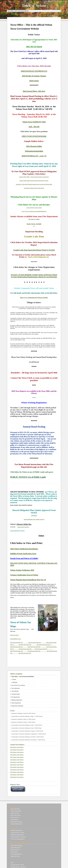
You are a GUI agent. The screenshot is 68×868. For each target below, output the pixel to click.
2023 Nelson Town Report (17, 772)
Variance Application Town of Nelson (24, 575)
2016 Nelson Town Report (17, 755)
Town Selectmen (16, 688)
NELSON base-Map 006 (27, 649)
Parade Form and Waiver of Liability (24, 558)
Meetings (15, 682)
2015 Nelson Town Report (17, 752)
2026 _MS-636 (34, 127)
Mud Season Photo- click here (34, 91)
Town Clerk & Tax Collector (18, 685)
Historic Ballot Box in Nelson (17, 531)
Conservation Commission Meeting (20, 716)
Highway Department (17, 700)
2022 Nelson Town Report (17, 770)
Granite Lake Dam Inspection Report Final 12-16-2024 (34, 250)
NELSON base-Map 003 (28, 645)
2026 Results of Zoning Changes (34, 76)
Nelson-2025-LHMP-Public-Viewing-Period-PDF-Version (34, 181)
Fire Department (15, 697)
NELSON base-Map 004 (19, 647)
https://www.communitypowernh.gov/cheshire (34, 298)
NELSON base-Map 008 (19, 651)
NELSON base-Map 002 (37, 643)
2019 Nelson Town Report (17, 762)
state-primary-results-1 (23, 527)
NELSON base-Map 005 (37, 647)
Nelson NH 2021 (14, 635)
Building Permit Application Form (23, 554)
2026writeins (34, 81)
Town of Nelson (34, 6)
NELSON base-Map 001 (19, 643)
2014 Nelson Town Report (17, 750)
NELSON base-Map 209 (25, 653)
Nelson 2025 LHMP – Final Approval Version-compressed (34, 177)
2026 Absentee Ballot (34, 146)
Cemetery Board (16, 694)
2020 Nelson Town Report (17, 765)
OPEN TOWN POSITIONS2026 (34, 136)
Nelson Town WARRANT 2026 (34, 122)
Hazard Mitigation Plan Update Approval (34, 519)
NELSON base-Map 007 (44, 649)
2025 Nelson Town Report (17, 777)
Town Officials (15, 691)
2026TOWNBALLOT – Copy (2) (34, 156)
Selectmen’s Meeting (17, 713)
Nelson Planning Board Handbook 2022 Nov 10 (28, 580)
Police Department (16, 703)
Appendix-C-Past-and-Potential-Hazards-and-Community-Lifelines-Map (34, 184)
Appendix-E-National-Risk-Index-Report (34, 188)
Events (14, 679)
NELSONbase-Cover (16, 639)
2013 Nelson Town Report (17, 747)
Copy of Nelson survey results (34, 208)
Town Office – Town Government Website (23, 677)
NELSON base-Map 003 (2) (46, 645)
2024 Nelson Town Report (17, 775)
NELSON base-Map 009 (37, 651)
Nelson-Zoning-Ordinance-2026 (22, 570)
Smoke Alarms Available (34, 224)
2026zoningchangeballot (34, 151)
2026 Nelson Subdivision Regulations (24, 549)
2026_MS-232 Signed (34, 47)
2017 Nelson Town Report (17, 757)
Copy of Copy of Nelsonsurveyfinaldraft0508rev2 (34, 211)
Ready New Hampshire (17, 706)
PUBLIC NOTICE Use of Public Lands (28, 477)
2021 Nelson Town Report (17, 767)
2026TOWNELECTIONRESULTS (34, 71)
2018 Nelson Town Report (17, 760)
